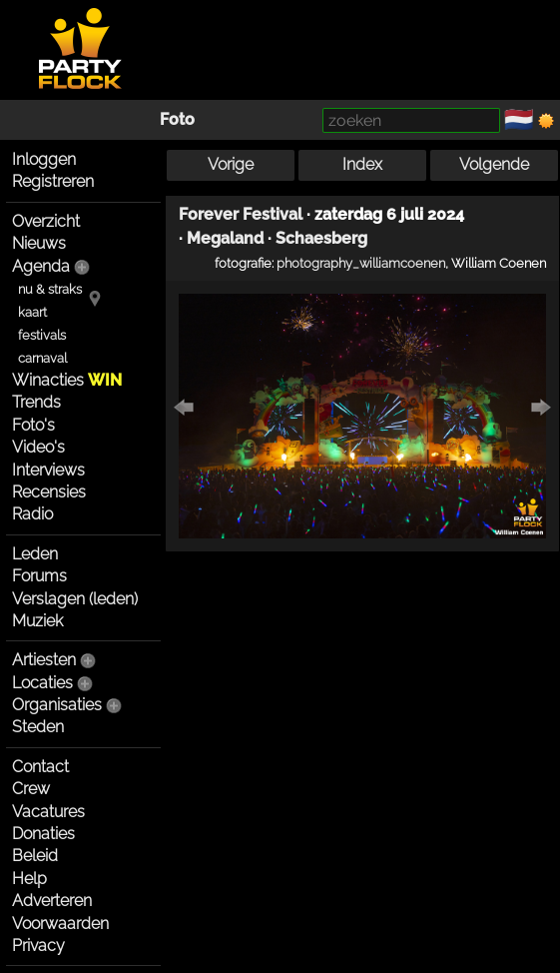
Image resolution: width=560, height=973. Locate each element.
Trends (36, 402)
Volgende (494, 164)
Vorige (231, 164)
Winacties (67, 380)
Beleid (35, 856)
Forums (39, 576)
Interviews (48, 470)
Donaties (43, 834)
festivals (42, 335)
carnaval (42, 358)
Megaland (225, 238)
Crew (31, 789)
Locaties (42, 683)
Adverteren (52, 901)
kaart (32, 312)
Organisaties (57, 705)
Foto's (33, 425)
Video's (38, 447)
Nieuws (39, 243)
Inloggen (44, 159)
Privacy (38, 946)
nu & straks (50, 289)
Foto (177, 119)
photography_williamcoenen (361, 263)
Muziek (37, 621)
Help (29, 879)
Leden (35, 554)
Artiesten (44, 660)
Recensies (49, 492)
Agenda (41, 266)
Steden (38, 727)
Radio (32, 514)
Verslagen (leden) (75, 599)
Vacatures (48, 812)
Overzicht (46, 221)
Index (362, 164)
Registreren (53, 181)
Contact (40, 767)
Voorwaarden (60, 924)
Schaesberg (321, 238)
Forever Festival (241, 214)
